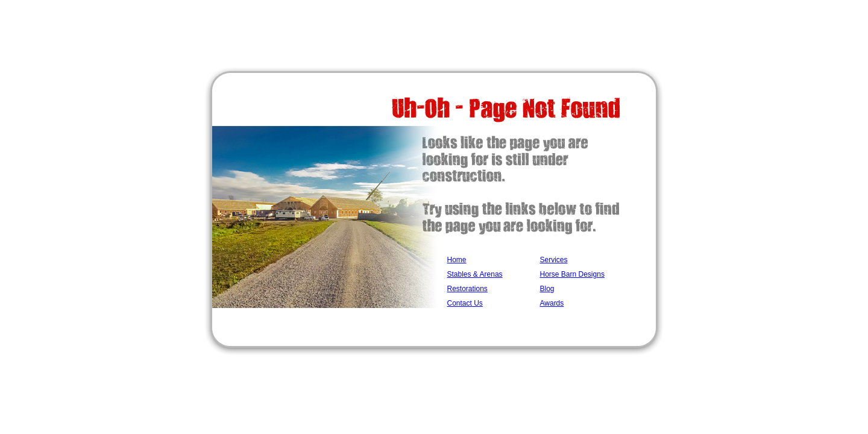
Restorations (467, 289)
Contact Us (465, 303)
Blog (547, 289)
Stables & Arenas (475, 274)
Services (554, 260)
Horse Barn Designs (572, 274)
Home (457, 260)
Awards (552, 303)
